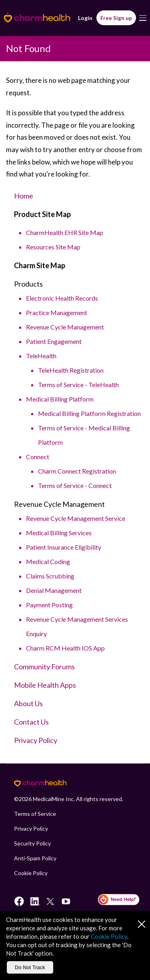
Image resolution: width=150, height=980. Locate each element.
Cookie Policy (31, 873)
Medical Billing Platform (60, 399)
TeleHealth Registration (71, 370)
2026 (25, 799)
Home (24, 196)
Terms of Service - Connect (75, 485)
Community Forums (44, 667)
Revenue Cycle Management (65, 327)
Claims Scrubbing (50, 576)
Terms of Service (35, 814)
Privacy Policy (36, 740)
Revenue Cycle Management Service (76, 518)
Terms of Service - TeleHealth (78, 385)
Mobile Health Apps (45, 685)
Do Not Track (30, 967)
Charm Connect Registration (77, 471)
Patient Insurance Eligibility (64, 547)
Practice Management (57, 312)
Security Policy (32, 843)
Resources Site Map (53, 247)
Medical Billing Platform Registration (89, 413)
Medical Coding (48, 561)
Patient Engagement (54, 341)
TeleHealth (41, 356)
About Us (28, 703)
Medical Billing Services (59, 533)
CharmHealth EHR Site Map (65, 232)
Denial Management (54, 590)
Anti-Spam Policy (35, 858)
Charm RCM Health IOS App (65, 648)
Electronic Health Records (62, 298)
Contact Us (31, 722)
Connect (38, 457)
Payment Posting (49, 605)
